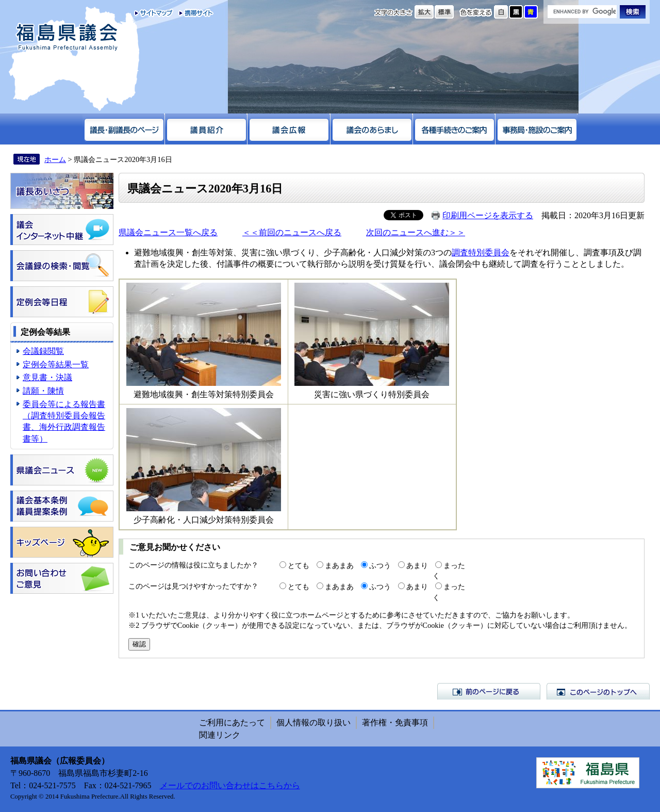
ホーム (55, 159)
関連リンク (220, 735)
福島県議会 (67, 37)
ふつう (380, 565)
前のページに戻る (489, 691)
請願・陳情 (43, 391)
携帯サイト (194, 13)
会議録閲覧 (43, 351)
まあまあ (339, 565)
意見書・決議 (47, 377)
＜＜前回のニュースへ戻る (292, 232)
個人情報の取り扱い (313, 722)
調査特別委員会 (481, 253)
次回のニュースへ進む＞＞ (416, 232)
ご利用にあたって (232, 722)
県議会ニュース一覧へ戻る (168, 232)
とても (299, 565)
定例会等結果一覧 (56, 364)
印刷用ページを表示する (488, 215)
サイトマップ (154, 13)
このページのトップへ (598, 691)
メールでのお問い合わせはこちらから (230, 785)
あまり (417, 565)
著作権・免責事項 (395, 722)
